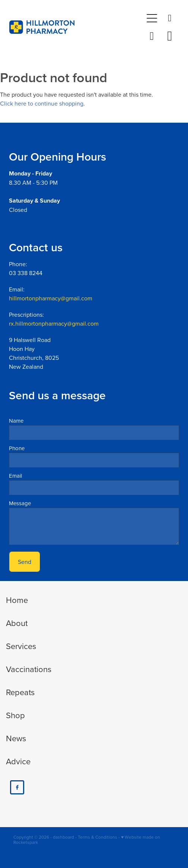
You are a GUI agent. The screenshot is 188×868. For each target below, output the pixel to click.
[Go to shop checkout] (170, 36)
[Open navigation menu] (152, 18)
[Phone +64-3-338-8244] (170, 18)
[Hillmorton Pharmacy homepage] (76, 27)
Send (25, 562)
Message (20, 503)
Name (16, 421)
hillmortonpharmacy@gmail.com (51, 298)
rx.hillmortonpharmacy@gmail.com (54, 323)
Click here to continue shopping (42, 103)
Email (15, 476)
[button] (152, 36)
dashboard (63, 837)
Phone (17, 448)
